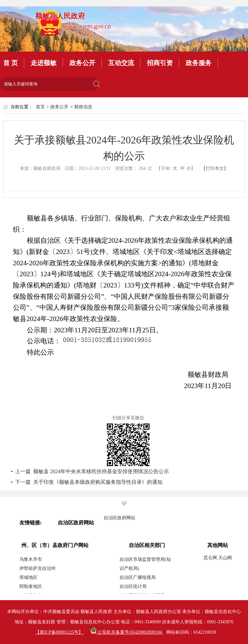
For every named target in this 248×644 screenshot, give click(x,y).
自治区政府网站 (119, 518)
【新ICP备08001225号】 (60, 632)
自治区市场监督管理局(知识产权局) (145, 564)
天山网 (225, 558)
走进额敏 (44, 63)
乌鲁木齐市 (31, 559)
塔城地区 (28, 577)
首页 (40, 107)
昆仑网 (211, 558)
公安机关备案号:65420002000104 (127, 632)
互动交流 (121, 63)
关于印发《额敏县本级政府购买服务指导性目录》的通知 (98, 482)
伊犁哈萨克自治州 (37, 568)
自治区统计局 (133, 586)
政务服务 (199, 63)
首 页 (10, 63)
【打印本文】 (215, 168)
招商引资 (160, 63)
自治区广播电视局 (138, 577)
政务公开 (82, 63)
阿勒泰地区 (31, 586)
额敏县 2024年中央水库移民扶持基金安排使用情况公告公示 (101, 471)
